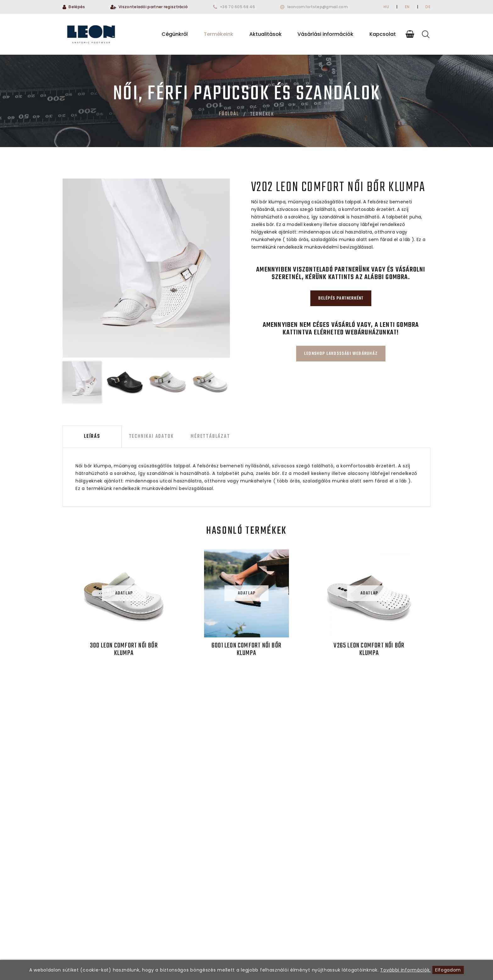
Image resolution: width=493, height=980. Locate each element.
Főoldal (229, 114)
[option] (146, 268)
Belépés (77, 7)
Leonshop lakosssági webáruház (341, 354)
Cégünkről (175, 34)
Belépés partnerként (341, 298)
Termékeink (219, 34)
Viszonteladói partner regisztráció (153, 7)
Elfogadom (448, 970)
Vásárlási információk (325, 34)
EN (407, 7)
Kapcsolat (383, 34)
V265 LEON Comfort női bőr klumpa (369, 649)
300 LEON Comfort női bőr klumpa (124, 649)
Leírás (92, 437)
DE (428, 7)
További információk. (405, 970)
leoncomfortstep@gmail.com (318, 7)
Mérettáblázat (210, 437)
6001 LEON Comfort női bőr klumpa (246, 649)
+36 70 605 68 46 (237, 7)
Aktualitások (266, 34)
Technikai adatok (151, 437)
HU (386, 7)
